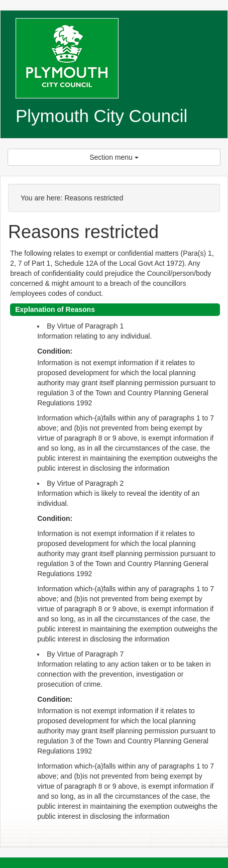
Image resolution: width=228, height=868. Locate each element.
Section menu (114, 157)
